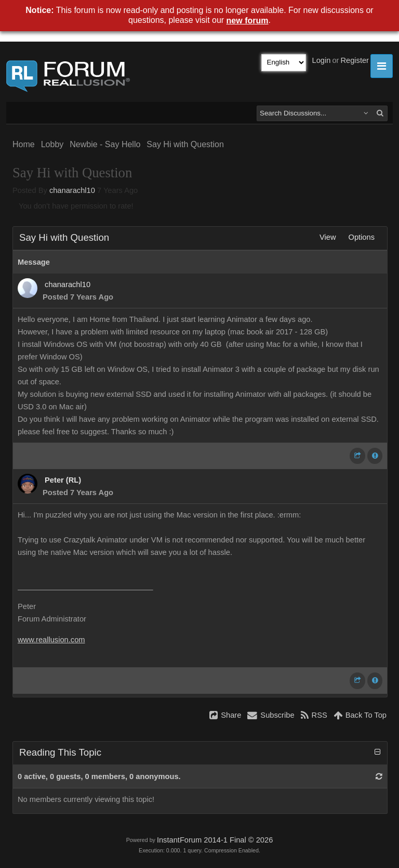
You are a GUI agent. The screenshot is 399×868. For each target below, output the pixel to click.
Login (322, 60)
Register (355, 60)
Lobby (52, 144)
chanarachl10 (72, 190)
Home (24, 144)
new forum (248, 21)
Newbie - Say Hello (105, 144)
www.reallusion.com (51, 640)
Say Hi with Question (185, 144)
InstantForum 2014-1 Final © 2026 (215, 840)
